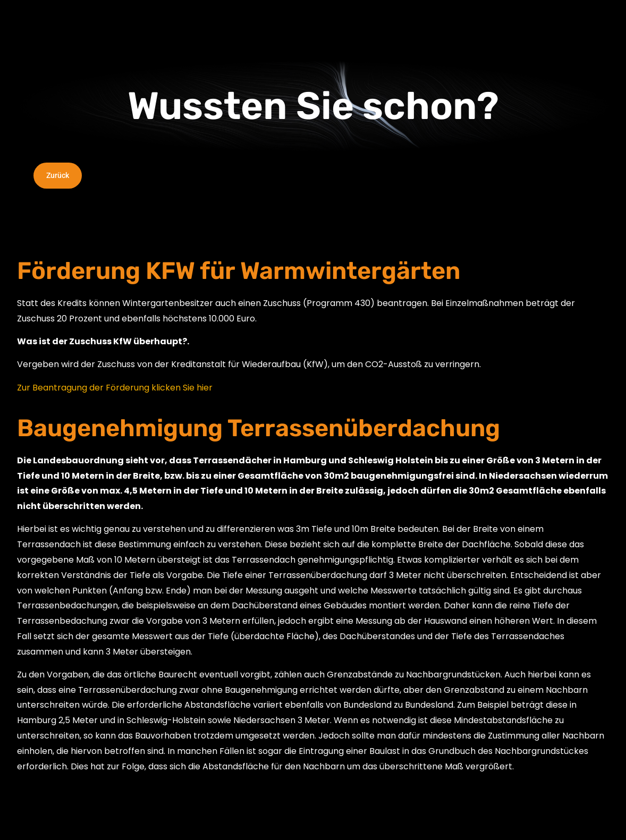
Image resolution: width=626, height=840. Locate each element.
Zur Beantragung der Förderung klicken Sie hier (115, 388)
